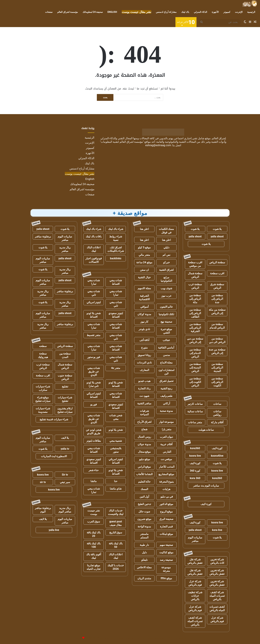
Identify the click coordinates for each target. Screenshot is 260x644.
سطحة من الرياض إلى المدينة (217, 368)
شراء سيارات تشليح (65, 399)
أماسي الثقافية (166, 348)
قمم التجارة (166, 526)
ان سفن (144, 270)
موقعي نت (166, 459)
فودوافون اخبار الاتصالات (94, 260)
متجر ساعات (195, 422)
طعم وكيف (166, 396)
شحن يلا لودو (116, 430)
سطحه (43, 346)
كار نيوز (144, 322)
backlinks (116, 258)
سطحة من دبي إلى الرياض (195, 340)
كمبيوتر (227, 12)
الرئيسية (251, 12)
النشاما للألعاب (144, 474)
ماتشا (94, 481)
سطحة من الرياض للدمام (217, 326)
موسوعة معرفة (166, 569)
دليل (144, 552)
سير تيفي (65, 482)
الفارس (166, 452)
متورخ (144, 348)
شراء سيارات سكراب (43, 388)
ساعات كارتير (195, 404)
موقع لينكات (166, 534)
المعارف (144, 370)
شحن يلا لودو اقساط (94, 315)
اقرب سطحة (217, 273)
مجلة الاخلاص (144, 567)
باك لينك (185, 12)
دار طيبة (144, 545)
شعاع (144, 429)
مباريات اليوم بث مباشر (206, 486)
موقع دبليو (144, 459)
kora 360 (195, 478)
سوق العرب (94, 521)
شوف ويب (166, 288)
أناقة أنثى (144, 340)
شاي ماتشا (116, 489)
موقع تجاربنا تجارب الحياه (94, 567)
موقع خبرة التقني (166, 331)
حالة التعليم (144, 482)
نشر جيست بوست (94, 512)
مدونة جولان (144, 444)
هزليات (166, 489)
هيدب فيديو (144, 381)
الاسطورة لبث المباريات (54, 456)
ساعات (217, 404)
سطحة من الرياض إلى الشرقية (195, 328)
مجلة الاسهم (144, 288)
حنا (116, 481)
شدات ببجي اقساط (116, 282)
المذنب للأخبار (166, 467)
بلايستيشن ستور (116, 450)
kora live (217, 530)
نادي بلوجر (144, 329)
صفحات (49, 12)
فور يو (94, 404)
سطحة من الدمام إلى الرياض (195, 353)
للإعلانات (78, 638)
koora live (195, 456)
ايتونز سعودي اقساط (116, 315)
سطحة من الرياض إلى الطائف (195, 313)
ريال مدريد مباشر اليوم (65, 510)
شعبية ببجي (116, 441)
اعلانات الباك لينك (94, 249)
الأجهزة (215, 12)
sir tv (43, 482)
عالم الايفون (166, 307)
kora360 (195, 448)
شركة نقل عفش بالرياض (195, 561)
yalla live (54, 530)
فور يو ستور (94, 357)
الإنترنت (239, 12)
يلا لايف (65, 438)
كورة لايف (217, 448)
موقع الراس (144, 467)
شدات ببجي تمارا (94, 282)
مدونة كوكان (144, 314)
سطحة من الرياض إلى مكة (195, 299)
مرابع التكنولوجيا (166, 279)
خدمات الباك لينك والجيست (116, 512)
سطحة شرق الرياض (217, 286)
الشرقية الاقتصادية (144, 297)
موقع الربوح (166, 512)
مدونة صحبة (166, 411)
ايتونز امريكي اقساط (94, 395)
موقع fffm (166, 578)
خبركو (166, 262)
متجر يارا (166, 429)
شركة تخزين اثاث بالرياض (217, 561)
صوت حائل (144, 512)
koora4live (217, 456)
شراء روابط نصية (116, 238)
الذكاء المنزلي (200, 12)
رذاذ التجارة (144, 388)
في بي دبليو (166, 497)
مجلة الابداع (166, 363)
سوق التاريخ (116, 532)
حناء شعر (94, 470)
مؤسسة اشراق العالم (68, 12)
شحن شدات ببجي (116, 417)
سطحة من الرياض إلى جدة (217, 299)
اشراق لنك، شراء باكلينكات (116, 249)
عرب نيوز (166, 296)
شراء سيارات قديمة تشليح (54, 419)
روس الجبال (144, 437)
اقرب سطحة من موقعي (195, 264)
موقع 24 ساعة (144, 262)
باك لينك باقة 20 (94, 534)
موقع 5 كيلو (144, 247)
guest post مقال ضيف (116, 523)
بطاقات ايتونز (94, 441)
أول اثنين (144, 497)
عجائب (166, 340)
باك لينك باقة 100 (94, 545)
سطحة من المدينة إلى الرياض (195, 368)
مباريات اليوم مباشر (195, 539)
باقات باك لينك (94, 236)
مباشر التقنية (144, 403)
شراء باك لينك (116, 229)
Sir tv (65, 475)
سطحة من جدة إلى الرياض (217, 351)
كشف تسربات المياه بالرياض (217, 608)
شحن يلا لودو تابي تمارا (94, 384)
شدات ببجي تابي (94, 293)
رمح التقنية (166, 388)
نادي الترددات (144, 363)
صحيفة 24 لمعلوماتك (93, 12)
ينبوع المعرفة (166, 482)
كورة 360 (195, 471)
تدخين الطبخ (144, 504)
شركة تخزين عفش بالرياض (217, 572)
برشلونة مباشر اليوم (43, 510)
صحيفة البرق (166, 519)
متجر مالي (144, 255)
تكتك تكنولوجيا (166, 314)
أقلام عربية (166, 444)
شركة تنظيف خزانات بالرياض (195, 596)
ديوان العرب (166, 437)
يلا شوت (217, 229)
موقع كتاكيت (166, 552)
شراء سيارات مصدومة (43, 410)
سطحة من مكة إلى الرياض (217, 311)
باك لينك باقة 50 (116, 545)
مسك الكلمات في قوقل (166, 231)
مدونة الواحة (144, 526)
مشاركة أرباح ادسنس (166, 12)
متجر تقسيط (94, 335)
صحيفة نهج (166, 322)
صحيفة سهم (166, 545)
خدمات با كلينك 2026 (116, 567)
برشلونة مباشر (43, 236)
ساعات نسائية (195, 411)
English (112, 12)
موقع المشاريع (166, 474)
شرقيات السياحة (144, 413)
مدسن (166, 355)
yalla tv (65, 449)
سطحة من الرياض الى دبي (217, 340)
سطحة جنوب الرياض (65, 377)
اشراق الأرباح (144, 422)
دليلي (166, 247)
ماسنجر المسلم (144, 536)
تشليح (65, 386)
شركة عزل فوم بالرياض (195, 583)
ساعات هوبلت (206, 430)
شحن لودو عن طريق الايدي (94, 432)
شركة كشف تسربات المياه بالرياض (217, 596)
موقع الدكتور (166, 504)
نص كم (166, 255)
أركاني (166, 403)
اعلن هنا (144, 229)
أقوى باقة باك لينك (94, 556)
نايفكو (144, 560)
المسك (144, 489)
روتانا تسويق (144, 355)
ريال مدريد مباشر (65, 249)
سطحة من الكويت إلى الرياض (195, 382)
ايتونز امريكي (94, 302)
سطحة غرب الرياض (195, 286)
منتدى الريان (144, 578)
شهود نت (144, 396)
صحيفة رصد (166, 560)
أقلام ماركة (217, 422)
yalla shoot (217, 236)
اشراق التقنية (166, 270)
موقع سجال (144, 452)
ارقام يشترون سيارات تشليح (65, 410)
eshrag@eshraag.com (158, 145)
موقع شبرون (144, 519)
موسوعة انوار (166, 422)
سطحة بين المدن (65, 355)
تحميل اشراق (166, 381)
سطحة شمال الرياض (195, 275)
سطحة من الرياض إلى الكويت (217, 382)
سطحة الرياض (217, 262)
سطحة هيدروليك (43, 355)
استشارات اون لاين (166, 372)
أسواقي (144, 307)
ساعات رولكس (217, 413)
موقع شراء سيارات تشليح (43, 399)
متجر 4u (116, 368)
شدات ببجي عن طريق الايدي (94, 372)
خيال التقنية (144, 277)
